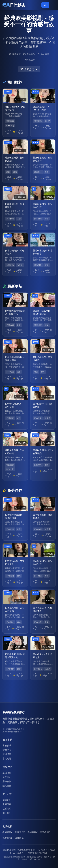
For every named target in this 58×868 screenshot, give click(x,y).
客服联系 (7, 745)
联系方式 (7, 809)
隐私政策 (7, 786)
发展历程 (7, 804)
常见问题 (7, 758)
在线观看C (33, 832)
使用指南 (7, 754)
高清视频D (45, 832)
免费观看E (7, 838)
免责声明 (7, 777)
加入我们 (7, 813)
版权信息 (7, 773)
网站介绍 (7, 800)
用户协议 (7, 781)
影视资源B (20, 832)
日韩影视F (20, 838)
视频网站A (8, 832)
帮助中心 (7, 750)
